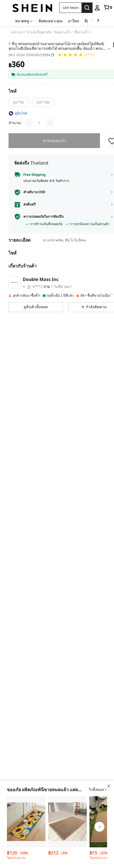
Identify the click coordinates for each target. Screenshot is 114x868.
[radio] (19, 102)
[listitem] (26, 829)
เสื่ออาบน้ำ (81, 32)
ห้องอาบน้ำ (63, 32)
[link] (108, 7)
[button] (53, 55)
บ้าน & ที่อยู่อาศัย (39, 32)
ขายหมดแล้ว (54, 141)
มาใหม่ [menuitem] (74, 21)
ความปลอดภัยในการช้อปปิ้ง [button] (44, 217)
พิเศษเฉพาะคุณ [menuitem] (51, 21)
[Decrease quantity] (29, 123)
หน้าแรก (17, 32)
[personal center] (97, 8)
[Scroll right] (98, 21)
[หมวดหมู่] (24, 21)
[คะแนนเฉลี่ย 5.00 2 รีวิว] (76, 55)
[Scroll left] (91, 21)
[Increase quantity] (50, 123)
